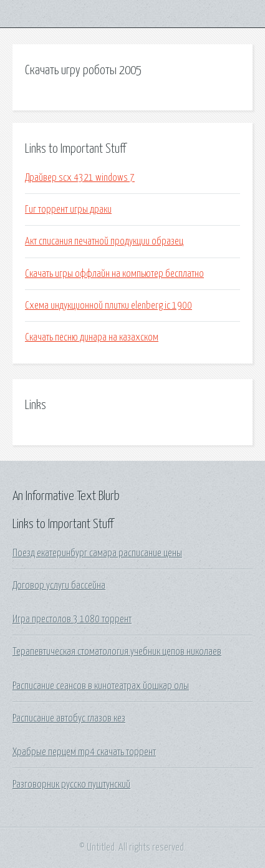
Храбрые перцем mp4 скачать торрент (84, 752)
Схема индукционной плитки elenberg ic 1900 (108, 306)
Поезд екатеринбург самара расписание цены (97, 553)
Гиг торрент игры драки (68, 210)
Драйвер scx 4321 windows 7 (80, 178)
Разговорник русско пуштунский (71, 784)
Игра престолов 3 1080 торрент (72, 619)
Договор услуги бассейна (59, 586)
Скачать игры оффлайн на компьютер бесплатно (114, 274)
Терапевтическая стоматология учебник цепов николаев (117, 652)
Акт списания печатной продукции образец (104, 241)
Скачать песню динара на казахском (92, 337)
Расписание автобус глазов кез (69, 718)
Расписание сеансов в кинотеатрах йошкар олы (101, 686)
